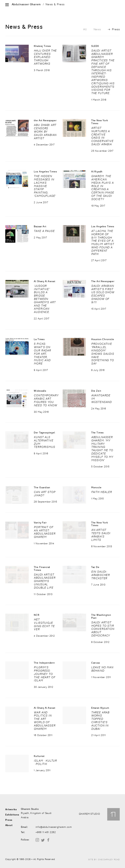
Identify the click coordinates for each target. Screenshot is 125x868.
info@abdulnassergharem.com (54, 827)
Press (114, 29)
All (85, 29)
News (97, 29)
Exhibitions (12, 815)
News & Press (55, 4)
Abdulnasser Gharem (26, 4)
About (9, 825)
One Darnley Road (109, 860)
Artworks (11, 809)
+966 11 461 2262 (46, 832)
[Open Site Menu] (7, 5)
